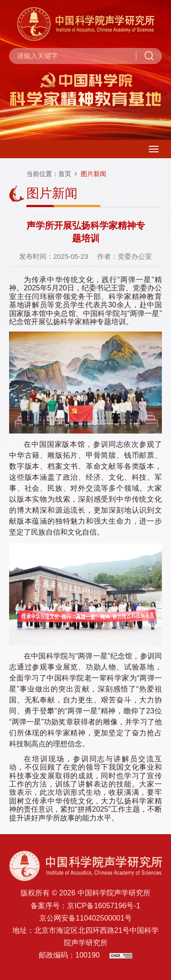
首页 (65, 174)
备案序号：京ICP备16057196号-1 (85, 906)
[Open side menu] (154, 149)
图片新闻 (93, 174)
